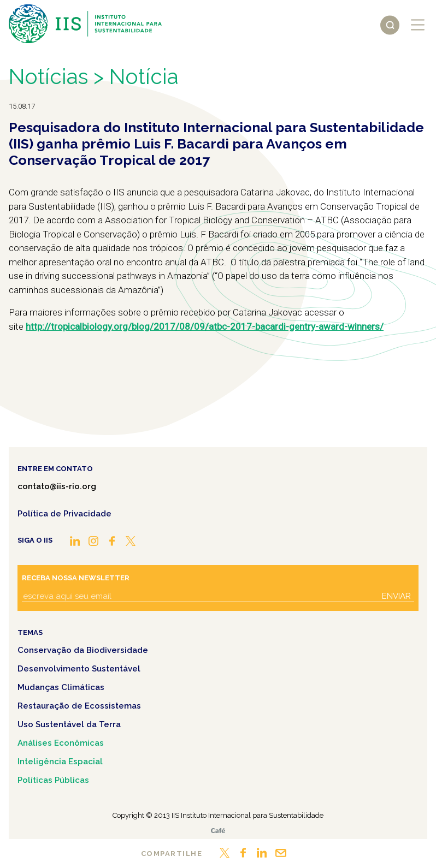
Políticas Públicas (53, 780)
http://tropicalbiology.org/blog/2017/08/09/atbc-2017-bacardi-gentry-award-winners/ (205, 326)
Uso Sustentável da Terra (69, 724)
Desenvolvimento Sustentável (79, 669)
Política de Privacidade (64, 514)
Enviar (396, 596)
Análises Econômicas (61, 743)
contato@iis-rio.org (57, 486)
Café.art (218, 831)
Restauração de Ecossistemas (79, 706)
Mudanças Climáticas (61, 687)
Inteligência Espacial (60, 762)
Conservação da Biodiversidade (83, 650)
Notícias (48, 77)
